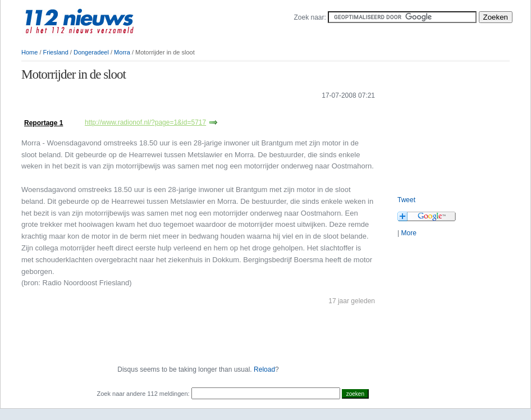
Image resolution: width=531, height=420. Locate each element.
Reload (264, 369)
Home (29, 52)
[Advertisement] (454, 124)
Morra (122, 52)
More (408, 233)
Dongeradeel (91, 52)
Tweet (406, 200)
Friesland (56, 52)
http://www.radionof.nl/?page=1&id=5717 (145, 122)
